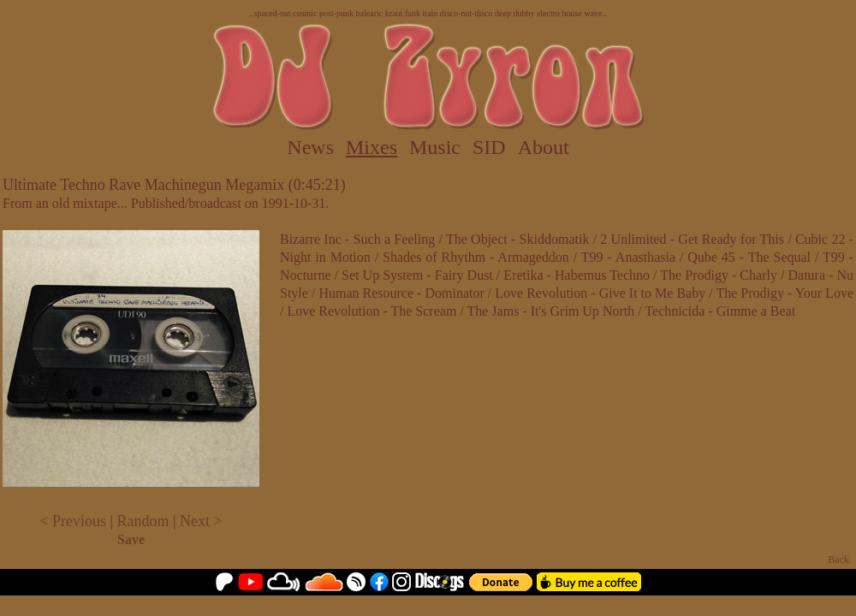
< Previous (73, 521)
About (544, 147)
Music (435, 147)
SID (489, 147)
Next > (201, 521)
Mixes (372, 147)
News (310, 147)
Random (143, 521)
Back (838, 560)
